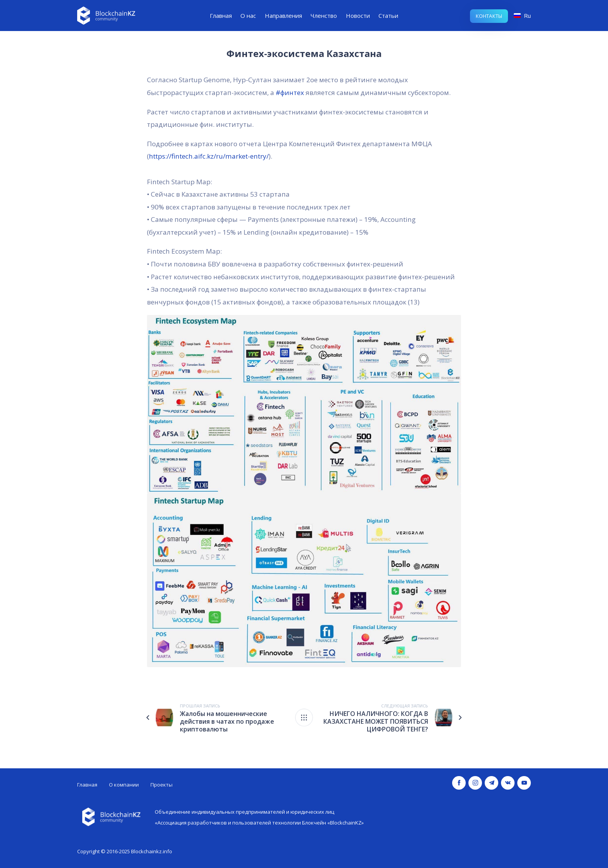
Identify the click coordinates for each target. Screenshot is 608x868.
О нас (248, 16)
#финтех (290, 93)
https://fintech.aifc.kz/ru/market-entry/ (209, 156)
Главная (221, 16)
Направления (283, 16)
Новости (358, 16)
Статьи (388, 16)
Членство (324, 16)
